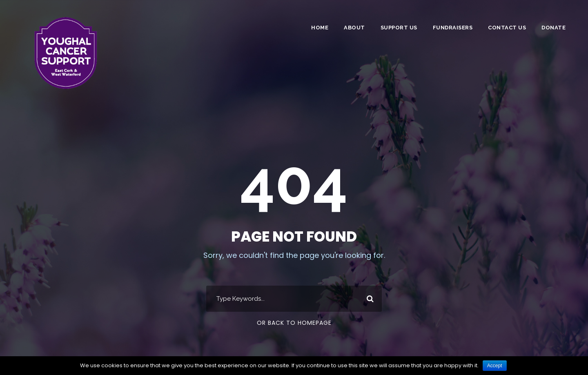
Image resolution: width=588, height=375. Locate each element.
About (354, 28)
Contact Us (507, 28)
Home (320, 28)
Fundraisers (453, 28)
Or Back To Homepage (294, 323)
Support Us (399, 28)
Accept (495, 366)
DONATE (553, 28)
